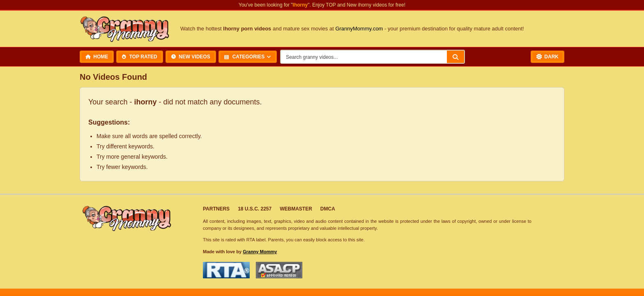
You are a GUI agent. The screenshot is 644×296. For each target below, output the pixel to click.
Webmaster (296, 209)
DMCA (328, 209)
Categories (244, 57)
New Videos (191, 57)
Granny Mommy (260, 252)
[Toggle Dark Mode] (547, 57)
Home (97, 57)
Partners (216, 209)
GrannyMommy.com (359, 29)
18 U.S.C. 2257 (255, 209)
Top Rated (139, 57)
